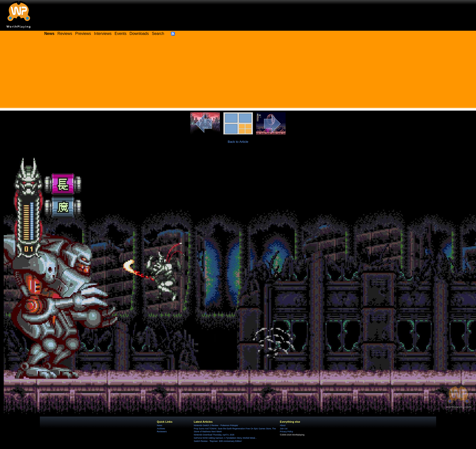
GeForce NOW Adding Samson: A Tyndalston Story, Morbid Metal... (225, 438)
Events (121, 34)
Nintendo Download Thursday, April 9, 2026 (214, 435)
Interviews (103, 34)
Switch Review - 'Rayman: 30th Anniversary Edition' (218, 441)
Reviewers (162, 432)
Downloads (139, 34)
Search (158, 34)
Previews (83, 34)
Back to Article (238, 142)
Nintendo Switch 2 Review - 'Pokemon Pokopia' (216, 425)
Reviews (65, 34)
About (283, 425)
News (160, 425)
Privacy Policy (286, 432)
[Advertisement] (238, 74)
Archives (161, 429)
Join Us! (284, 429)
